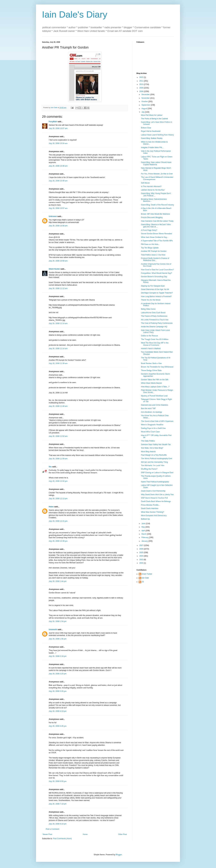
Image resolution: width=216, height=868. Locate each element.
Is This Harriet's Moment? (151, 187)
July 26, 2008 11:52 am (58, 436)
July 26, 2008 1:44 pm (58, 581)
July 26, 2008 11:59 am (58, 459)
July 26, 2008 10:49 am (58, 181)
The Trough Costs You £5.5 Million (155, 339)
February (145, 537)
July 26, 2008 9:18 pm (58, 824)
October (145, 102)
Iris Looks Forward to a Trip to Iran (155, 320)
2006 (142, 549)
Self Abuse (145, 183)
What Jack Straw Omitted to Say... (155, 237)
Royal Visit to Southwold (151, 131)
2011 (142, 81)
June (144, 524)
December (146, 94)
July (143, 112)
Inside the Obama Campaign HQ (154, 327)
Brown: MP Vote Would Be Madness (155, 214)
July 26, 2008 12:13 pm (58, 499)
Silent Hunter (54, 269)
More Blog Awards (148, 452)
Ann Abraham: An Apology (151, 412)
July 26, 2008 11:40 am (58, 406)
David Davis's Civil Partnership (153, 491)
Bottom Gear (146, 128)
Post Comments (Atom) (62, 839)
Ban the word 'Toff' (148, 408)
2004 (142, 556)
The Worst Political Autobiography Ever (157, 458)
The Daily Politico (148, 441)
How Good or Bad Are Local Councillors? (157, 270)
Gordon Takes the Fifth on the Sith (155, 380)
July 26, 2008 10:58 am (58, 226)
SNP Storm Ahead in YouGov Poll (154, 498)
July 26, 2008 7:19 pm (58, 804)
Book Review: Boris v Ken (151, 363)
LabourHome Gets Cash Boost (153, 313)
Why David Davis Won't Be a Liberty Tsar (157, 495)
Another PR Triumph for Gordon (154, 251)
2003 (142, 560)
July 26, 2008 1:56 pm (58, 639)
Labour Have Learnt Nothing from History (157, 135)
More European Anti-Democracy (154, 516)
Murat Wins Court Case (150, 432)
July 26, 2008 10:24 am (58, 143)
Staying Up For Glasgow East (153, 286)
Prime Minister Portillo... (151, 505)
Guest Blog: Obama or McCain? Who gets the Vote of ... (156, 226)
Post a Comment (52, 829)
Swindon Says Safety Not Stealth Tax (156, 445)
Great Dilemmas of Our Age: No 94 (155, 289)
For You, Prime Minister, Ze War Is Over (157, 174)
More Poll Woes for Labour (152, 115)
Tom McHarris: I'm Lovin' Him (153, 466)
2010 (142, 84)
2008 (142, 91)
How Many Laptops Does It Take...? (155, 387)
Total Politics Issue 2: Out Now (153, 255)
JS (143, 582)
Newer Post (47, 834)
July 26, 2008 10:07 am (58, 128)
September (146, 105)
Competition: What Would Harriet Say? (156, 273)
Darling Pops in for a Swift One (153, 428)
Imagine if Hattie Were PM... (152, 147)
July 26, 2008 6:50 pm (58, 781)
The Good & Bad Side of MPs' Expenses (157, 421)
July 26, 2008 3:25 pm (58, 674)
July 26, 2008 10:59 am (58, 261)
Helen (51, 507)
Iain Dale (145, 578)
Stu (50, 467)
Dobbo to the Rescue (149, 336)
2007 (142, 545)
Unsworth (53, 630)
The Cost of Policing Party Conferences (157, 323)
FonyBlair (53, 122)
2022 (142, 77)
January (145, 541)
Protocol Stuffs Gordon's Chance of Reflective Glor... (155, 259)
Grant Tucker (147, 574)
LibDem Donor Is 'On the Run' (153, 190)
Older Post (122, 834)
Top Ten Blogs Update (150, 248)
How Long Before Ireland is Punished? (156, 296)
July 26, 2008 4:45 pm (58, 726)
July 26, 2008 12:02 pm (58, 481)
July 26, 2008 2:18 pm (58, 656)
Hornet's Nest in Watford (151, 349)
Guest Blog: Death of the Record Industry (157, 205)
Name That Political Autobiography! (155, 482)
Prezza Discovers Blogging (152, 217)
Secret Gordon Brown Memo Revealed (156, 234)
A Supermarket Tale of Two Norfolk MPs (157, 241)
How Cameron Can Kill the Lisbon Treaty (157, 221)
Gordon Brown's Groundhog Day (154, 277)
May (143, 527)
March (144, 534)
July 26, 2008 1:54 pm (58, 621)
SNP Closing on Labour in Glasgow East (157, 473)
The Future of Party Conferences (154, 316)
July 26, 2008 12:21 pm (58, 521)
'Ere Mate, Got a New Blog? (152, 448)
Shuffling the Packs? (149, 469)
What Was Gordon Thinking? (152, 512)
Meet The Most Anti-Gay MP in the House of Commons (155, 344)
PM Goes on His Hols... (150, 244)
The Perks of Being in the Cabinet (154, 119)
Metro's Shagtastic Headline (152, 425)
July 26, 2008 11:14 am (58, 323)
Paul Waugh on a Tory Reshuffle (154, 455)
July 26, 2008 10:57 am (58, 208)
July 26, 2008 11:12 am (58, 288)
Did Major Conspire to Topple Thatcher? (157, 293)
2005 (142, 552)
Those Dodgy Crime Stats (151, 370)
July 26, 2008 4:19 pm (58, 711)
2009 (142, 88)
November (146, 98)
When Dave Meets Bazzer (151, 383)
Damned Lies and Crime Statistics (155, 405)
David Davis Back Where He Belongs (156, 501)
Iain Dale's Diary (75, 14)
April (143, 531)
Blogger (119, 855)
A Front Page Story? (149, 230)
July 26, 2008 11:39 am (58, 363)
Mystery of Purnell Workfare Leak (154, 396)
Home (85, 834)
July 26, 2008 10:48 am (58, 166)
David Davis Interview (150, 508)
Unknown (53, 216)
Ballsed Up (145, 519)
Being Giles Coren (148, 309)
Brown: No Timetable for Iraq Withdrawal (157, 367)
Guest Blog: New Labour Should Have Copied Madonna (156, 163)
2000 (142, 563)
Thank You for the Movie (151, 300)
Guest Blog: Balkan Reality (152, 138)
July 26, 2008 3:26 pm (58, 691)
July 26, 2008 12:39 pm (58, 541)
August (145, 109)
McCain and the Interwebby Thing (154, 462)
